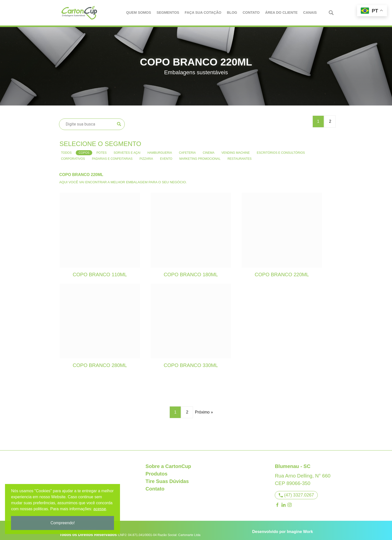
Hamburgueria (160, 149)
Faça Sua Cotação (203, 12)
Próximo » (204, 409)
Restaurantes (239, 155)
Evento (166, 155)
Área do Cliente (282, 12)
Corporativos (73, 155)
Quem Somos (139, 12)
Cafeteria (187, 149)
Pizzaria (146, 155)
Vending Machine (236, 149)
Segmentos (168, 12)
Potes (102, 149)
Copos (84, 149)
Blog (232, 12)
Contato (251, 12)
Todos (66, 149)
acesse (101, 509)
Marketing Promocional (200, 155)
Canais (310, 12)
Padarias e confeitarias (112, 155)
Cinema (209, 149)
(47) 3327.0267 (296, 492)
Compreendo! (64, 523)
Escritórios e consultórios (281, 149)
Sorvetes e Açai (127, 149)
